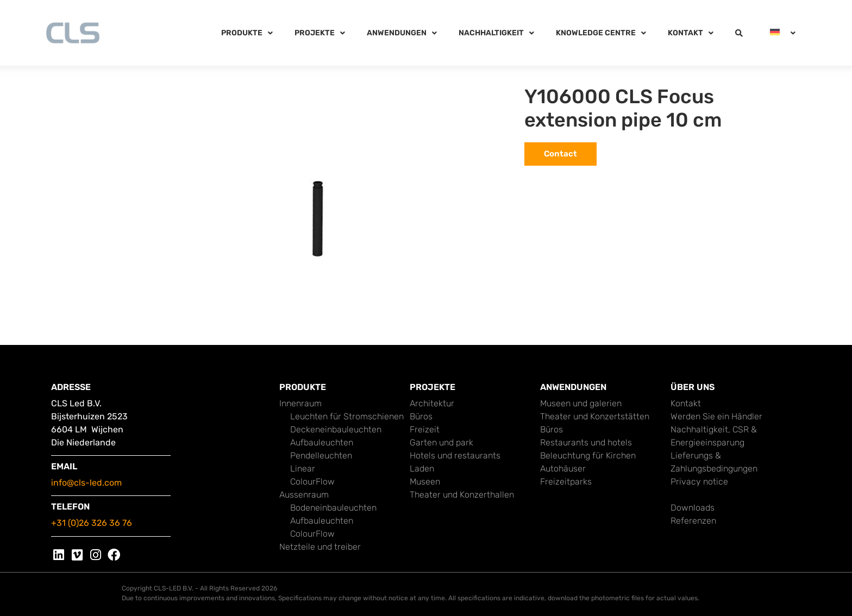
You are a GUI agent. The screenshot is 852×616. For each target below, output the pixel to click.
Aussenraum (304, 495)
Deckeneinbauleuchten (336, 429)
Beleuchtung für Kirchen (588, 455)
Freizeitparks (566, 482)
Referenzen (693, 521)
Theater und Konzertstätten (595, 416)
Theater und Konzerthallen (462, 495)
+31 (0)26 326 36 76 (92, 523)
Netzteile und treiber (320, 547)
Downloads (693, 508)
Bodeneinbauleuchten (333, 508)
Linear (303, 469)
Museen (425, 482)
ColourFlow (312, 482)
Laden (422, 469)
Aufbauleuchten (322, 442)
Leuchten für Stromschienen (347, 416)
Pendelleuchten (321, 455)
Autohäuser (563, 469)
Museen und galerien (581, 403)
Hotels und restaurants (455, 455)
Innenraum (300, 403)
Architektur (432, 403)
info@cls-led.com (86, 483)
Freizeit (425, 429)
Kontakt (686, 403)
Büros (421, 416)
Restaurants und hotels (586, 442)
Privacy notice (699, 482)
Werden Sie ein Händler (716, 416)
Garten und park (441, 442)
